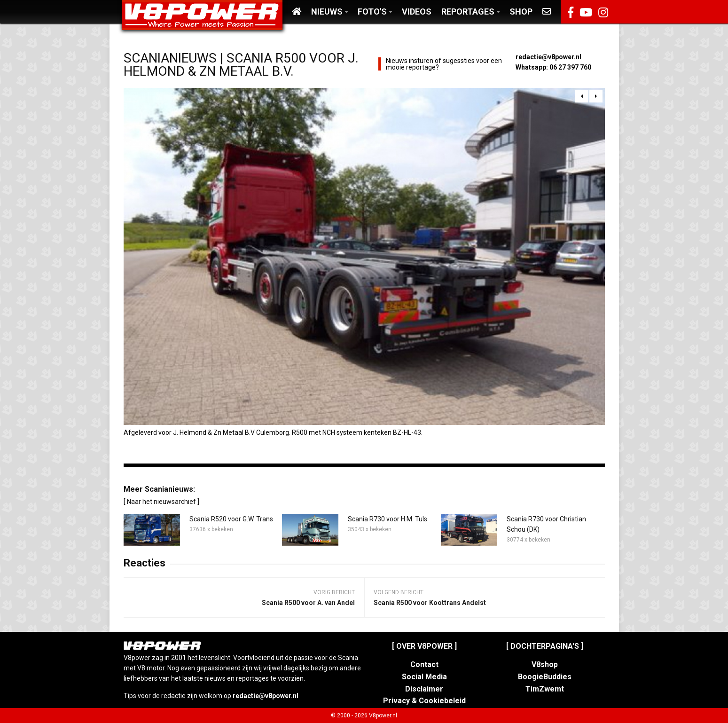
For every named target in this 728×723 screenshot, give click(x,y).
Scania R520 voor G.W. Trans (231, 519)
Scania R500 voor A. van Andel (308, 603)
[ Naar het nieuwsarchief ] (161, 502)
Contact (424, 664)
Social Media (424, 677)
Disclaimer (424, 689)
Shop (521, 12)
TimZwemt (545, 689)
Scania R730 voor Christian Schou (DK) (546, 524)
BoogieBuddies (545, 677)
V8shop (545, 664)
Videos (417, 12)
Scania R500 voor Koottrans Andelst (430, 603)
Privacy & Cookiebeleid (424, 701)
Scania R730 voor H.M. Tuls (387, 519)
